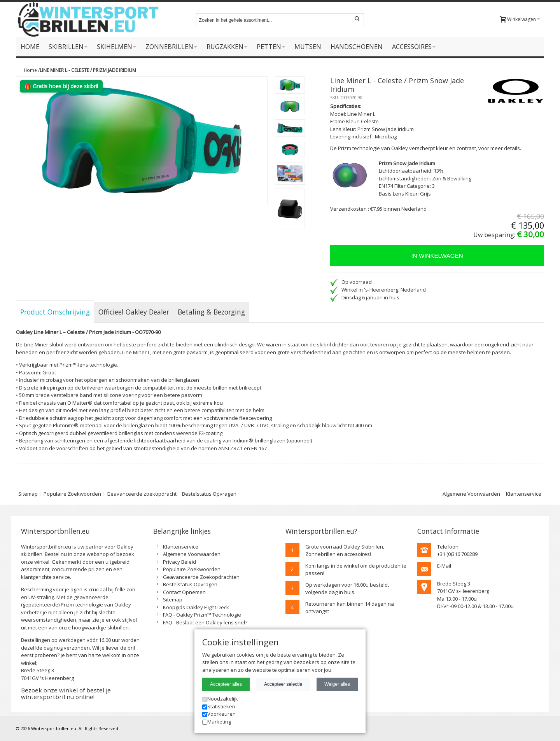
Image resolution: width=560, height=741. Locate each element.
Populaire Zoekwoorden (72, 494)
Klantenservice (524, 494)
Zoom (142, 140)
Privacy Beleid (179, 562)
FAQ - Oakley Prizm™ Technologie (202, 615)
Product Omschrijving (55, 312)
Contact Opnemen (184, 592)
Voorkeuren (219, 714)
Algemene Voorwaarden (471, 494)
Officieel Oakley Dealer (134, 312)
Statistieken (219, 706)
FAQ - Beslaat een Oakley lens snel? (205, 622)
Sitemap (28, 494)
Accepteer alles (226, 684)
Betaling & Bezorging (211, 312)
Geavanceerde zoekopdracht (142, 494)
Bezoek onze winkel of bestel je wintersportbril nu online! (66, 693)
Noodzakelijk (220, 699)
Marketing (217, 722)
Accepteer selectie (283, 684)
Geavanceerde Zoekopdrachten (201, 577)
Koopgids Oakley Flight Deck (196, 607)
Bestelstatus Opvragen (209, 494)
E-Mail (444, 566)
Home (30, 70)
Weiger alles (337, 684)
